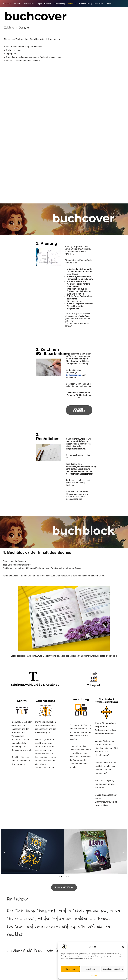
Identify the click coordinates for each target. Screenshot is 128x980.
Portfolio (17, 4)
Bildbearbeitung (86, 4)
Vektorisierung (60, 4)
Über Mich (99, 4)
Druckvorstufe (29, 4)
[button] (123, 947)
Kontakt (109, 4)
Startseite (7, 4)
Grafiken (48, 4)
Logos (39, 4)
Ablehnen (91, 969)
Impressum (94, 975)
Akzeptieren (70, 969)
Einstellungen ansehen (113, 969)
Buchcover (72, 4)
